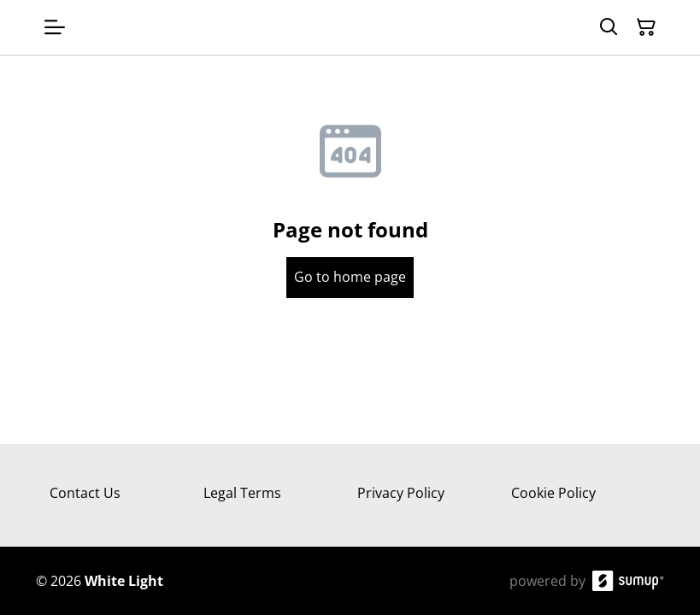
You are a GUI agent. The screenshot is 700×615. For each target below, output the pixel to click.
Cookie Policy (553, 493)
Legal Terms (242, 493)
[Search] (609, 27)
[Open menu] (55, 27)
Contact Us (85, 493)
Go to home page (350, 277)
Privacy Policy (401, 493)
